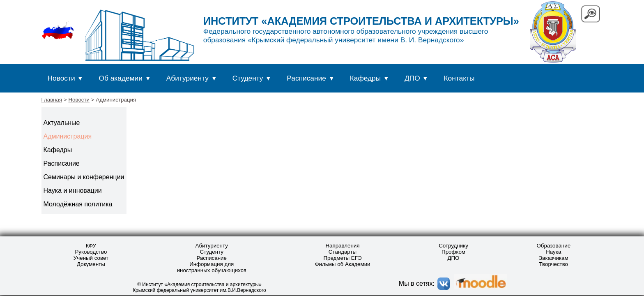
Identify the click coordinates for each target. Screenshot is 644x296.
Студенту (248, 78)
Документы (91, 264)
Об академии (120, 78)
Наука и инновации (73, 191)
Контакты (459, 78)
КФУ (91, 246)
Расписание (306, 78)
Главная (52, 100)
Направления (342, 246)
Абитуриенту (187, 78)
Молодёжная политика (78, 204)
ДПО (412, 78)
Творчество (554, 264)
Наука (553, 252)
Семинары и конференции (84, 177)
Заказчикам (554, 258)
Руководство (91, 252)
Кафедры (365, 78)
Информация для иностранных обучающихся (212, 267)
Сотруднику (453, 246)
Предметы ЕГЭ (342, 258)
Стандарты (343, 252)
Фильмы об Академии (342, 264)
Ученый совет (91, 258)
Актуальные (62, 123)
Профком (453, 252)
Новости (61, 78)
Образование (553, 246)
